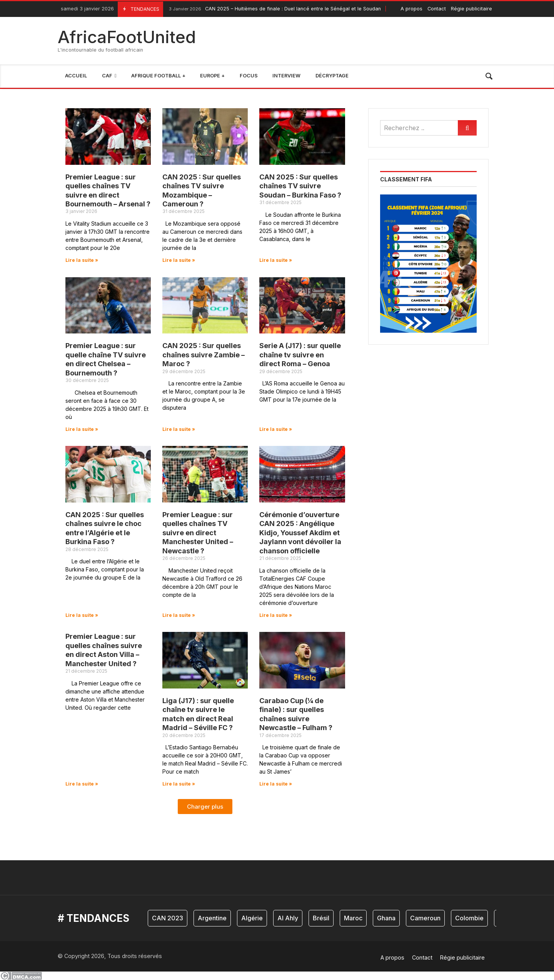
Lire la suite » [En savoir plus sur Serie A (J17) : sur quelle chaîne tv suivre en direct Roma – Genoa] (276, 429)
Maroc (353, 918)
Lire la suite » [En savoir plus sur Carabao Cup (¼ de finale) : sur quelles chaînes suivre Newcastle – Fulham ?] (276, 784)
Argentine (212, 918)
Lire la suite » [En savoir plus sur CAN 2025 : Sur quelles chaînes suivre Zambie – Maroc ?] (179, 429)
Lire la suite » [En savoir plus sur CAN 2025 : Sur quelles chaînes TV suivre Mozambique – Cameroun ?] (179, 260)
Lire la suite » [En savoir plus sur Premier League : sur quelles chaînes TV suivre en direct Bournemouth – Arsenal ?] (82, 260)
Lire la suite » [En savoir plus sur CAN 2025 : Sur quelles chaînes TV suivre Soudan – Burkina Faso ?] (276, 260)
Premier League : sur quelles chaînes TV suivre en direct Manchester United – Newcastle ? (198, 533)
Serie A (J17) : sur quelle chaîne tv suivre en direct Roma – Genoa (300, 355)
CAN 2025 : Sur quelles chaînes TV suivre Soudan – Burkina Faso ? (300, 186)
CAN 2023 (168, 918)
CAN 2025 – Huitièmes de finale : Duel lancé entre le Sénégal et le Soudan (274, 9)
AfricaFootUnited (127, 37)
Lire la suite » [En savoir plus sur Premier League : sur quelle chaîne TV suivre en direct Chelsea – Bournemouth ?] (82, 429)
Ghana (386, 918)
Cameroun (425, 918)
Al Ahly (288, 918)
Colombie (469, 918)
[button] (205, 807)
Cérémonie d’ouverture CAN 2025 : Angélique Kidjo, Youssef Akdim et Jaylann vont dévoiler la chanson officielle (300, 533)
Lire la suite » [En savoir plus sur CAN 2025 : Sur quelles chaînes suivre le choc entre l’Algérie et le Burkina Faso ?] (82, 615)
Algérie (252, 918)
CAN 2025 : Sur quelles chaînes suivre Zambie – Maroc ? (204, 355)
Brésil (321, 918)
